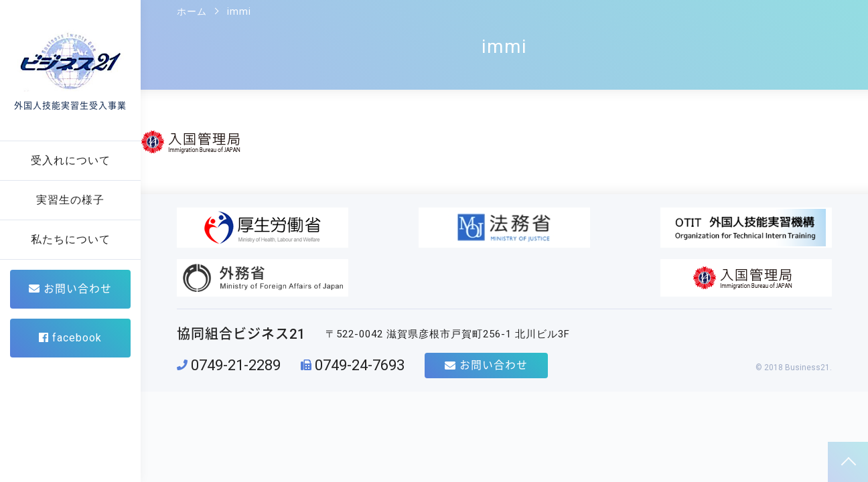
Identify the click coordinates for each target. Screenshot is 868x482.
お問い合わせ (70, 289)
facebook (70, 338)
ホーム (192, 11)
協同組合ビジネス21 (241, 287)
